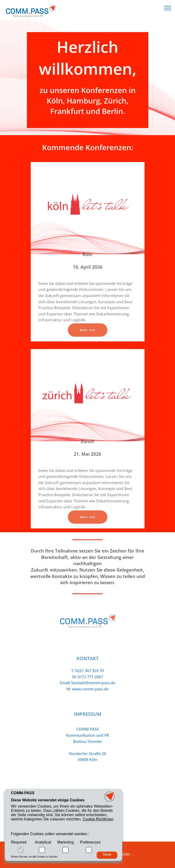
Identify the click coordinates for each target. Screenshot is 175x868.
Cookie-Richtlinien (98, 820)
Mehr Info (88, 334)
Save (107, 854)
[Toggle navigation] (167, 8)
